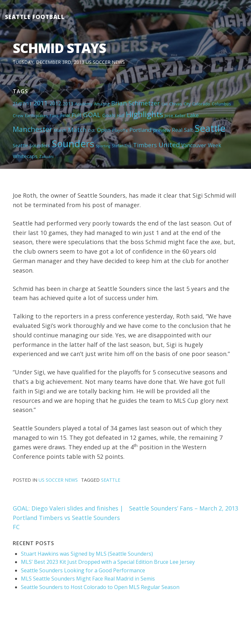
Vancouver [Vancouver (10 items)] (194, 145)
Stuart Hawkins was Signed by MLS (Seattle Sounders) (87, 554)
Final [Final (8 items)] (65, 115)
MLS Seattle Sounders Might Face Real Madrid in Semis (88, 579)
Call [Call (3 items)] (165, 104)
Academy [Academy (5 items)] (84, 104)
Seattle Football (35, 17)
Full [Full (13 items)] (76, 115)
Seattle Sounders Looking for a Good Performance (83, 570)
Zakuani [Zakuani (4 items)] (46, 156)
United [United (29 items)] (169, 145)
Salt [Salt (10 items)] (188, 130)
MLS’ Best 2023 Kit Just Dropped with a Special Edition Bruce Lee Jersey (108, 562)
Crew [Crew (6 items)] (18, 116)
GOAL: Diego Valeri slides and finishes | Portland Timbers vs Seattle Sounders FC (68, 518)
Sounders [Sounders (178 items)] (73, 144)
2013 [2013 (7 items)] (68, 104)
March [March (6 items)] (60, 130)
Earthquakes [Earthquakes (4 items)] (36, 116)
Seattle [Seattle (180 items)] (210, 128)
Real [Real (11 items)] (177, 130)
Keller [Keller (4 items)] (180, 116)
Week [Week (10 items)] (215, 145)
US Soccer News (105, 62)
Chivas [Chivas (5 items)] (176, 104)
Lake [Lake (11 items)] (193, 115)
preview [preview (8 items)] (162, 130)
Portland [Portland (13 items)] (141, 130)
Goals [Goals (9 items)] (109, 115)
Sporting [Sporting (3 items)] (103, 146)
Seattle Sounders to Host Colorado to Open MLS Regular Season (100, 587)
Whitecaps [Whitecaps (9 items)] (25, 156)
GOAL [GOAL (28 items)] (92, 115)
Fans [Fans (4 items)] (54, 116)
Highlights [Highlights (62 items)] (144, 114)
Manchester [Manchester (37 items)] (33, 129)
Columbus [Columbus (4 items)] (221, 104)
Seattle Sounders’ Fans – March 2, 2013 (184, 508)
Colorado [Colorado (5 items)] (201, 104)
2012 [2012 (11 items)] (55, 103)
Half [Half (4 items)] (121, 116)
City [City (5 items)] (187, 104)
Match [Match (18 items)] (77, 129)
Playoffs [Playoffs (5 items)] (120, 130)
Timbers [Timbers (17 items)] (145, 145)
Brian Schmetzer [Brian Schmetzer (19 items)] (135, 103)
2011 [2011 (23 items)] (41, 103)
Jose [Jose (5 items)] (169, 116)
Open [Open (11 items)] (104, 130)
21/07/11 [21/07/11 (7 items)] (22, 104)
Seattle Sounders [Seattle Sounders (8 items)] (31, 145)
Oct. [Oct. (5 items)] (92, 130)
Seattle (111, 480)
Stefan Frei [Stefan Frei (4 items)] (122, 146)
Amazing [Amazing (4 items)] (102, 104)
